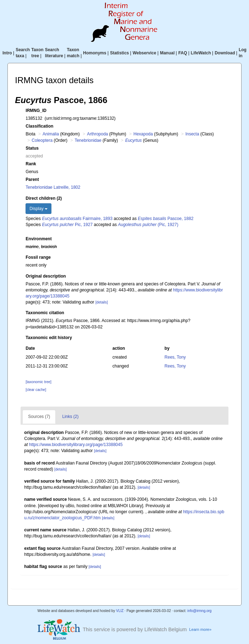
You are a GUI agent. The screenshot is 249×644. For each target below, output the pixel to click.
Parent (32, 179)
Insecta (192, 134)
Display (38, 209)
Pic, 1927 (67, 225)
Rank (31, 164)
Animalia (51, 134)
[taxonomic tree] (38, 382)
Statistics (119, 53)
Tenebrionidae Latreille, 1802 (53, 187)
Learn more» (200, 629)
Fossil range (38, 257)
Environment (38, 239)
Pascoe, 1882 (166, 219)
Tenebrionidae (88, 140)
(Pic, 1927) (148, 225)
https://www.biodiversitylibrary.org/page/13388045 (76, 445)
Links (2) (70, 417)
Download (225, 53)
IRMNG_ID (36, 111)
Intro (7, 53)
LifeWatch (201, 53)
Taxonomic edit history (49, 338)
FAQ (183, 53)
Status (32, 148)
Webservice (145, 53)
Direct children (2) (44, 198)
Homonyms (95, 53)
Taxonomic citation (45, 313)
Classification (39, 126)
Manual (167, 53)
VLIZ (120, 611)
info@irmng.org (200, 611)
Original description (46, 276)
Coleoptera (42, 140)
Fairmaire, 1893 (77, 219)
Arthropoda (97, 134)
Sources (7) (39, 417)
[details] (102, 302)
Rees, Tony (175, 357)
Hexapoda (143, 134)
